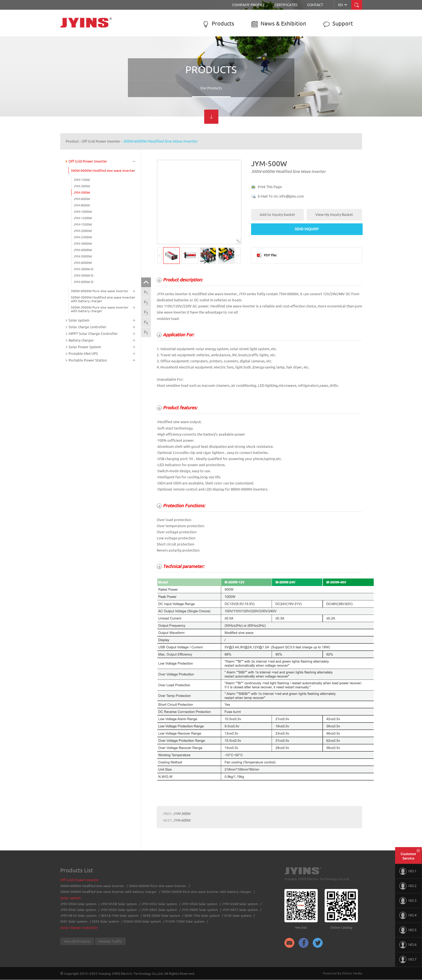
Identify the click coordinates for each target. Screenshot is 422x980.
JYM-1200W (83, 218)
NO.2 (408, 886)
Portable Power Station (88, 360)
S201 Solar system (74, 921)
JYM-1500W (83, 224)
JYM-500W (82, 192)
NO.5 (408, 930)
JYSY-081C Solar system (240, 910)
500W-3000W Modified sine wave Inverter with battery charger (103, 299)
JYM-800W (82, 205)
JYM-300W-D (84, 269)
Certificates (286, 5)
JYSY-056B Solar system (240, 904)
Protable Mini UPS (83, 353)
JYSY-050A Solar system (78, 904)
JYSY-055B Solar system (119, 904)
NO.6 (408, 945)
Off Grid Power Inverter (101, 141)
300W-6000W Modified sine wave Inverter (160, 141)
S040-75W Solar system (202, 915)
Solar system (79, 320)
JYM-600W (82, 199)
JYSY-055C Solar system (159, 904)
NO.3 (408, 901)
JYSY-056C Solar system (78, 910)
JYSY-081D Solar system (78, 915)
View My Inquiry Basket (334, 214)
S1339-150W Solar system (185, 921)
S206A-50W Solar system (142, 921)
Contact (315, 5)
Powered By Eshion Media (343, 973)
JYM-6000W (83, 263)
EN (343, 5)
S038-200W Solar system (161, 915)
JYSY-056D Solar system (119, 910)
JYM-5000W (83, 256)
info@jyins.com (292, 196)
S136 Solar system (238, 915)
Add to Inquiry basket (277, 214)
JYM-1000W (83, 212)
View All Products (77, 941)
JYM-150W (82, 180)
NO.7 (408, 959)
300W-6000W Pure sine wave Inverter (100, 291)
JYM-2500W (83, 237)
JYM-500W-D (84, 275)
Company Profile (248, 5)
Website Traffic (110, 941)
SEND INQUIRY (307, 229)
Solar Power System (85, 347)
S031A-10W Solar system (120, 915)
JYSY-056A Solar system (199, 904)
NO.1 (408, 871)
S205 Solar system (105, 921)
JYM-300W (82, 186)
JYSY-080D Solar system (200, 910)
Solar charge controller (87, 327)
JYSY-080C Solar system (159, 910)
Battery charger (81, 340)
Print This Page (270, 187)
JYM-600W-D (84, 282)
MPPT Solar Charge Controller (93, 334)
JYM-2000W (83, 231)
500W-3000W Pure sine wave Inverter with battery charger (100, 309)
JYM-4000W (83, 250)
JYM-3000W (83, 243)
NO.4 (408, 915)
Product (72, 141)
